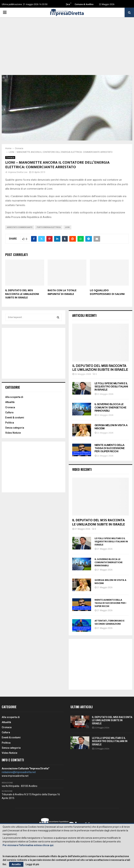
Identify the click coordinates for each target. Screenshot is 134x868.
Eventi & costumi (15, 418)
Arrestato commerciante (20, 227)
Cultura (9, 412)
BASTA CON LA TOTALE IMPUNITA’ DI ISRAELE (62, 292)
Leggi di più (32, 864)
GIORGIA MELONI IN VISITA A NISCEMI (110, 582)
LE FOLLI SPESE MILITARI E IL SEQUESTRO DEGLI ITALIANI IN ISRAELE (111, 387)
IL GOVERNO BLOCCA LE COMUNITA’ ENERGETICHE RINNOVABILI (110, 407)
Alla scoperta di (14, 397)
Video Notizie (13, 433)
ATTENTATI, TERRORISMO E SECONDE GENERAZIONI (109, 622)
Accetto (16, 864)
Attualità (10, 402)
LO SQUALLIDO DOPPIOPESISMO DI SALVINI (107, 292)
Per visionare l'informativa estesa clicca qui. (28, 845)
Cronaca (10, 158)
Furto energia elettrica (49, 227)
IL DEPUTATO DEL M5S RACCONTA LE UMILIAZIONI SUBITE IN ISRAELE (22, 294)
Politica (10, 423)
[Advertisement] (67, 49)
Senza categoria (15, 428)
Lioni (67, 227)
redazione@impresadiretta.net (19, 772)
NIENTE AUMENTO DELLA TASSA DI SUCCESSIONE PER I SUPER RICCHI (110, 448)
